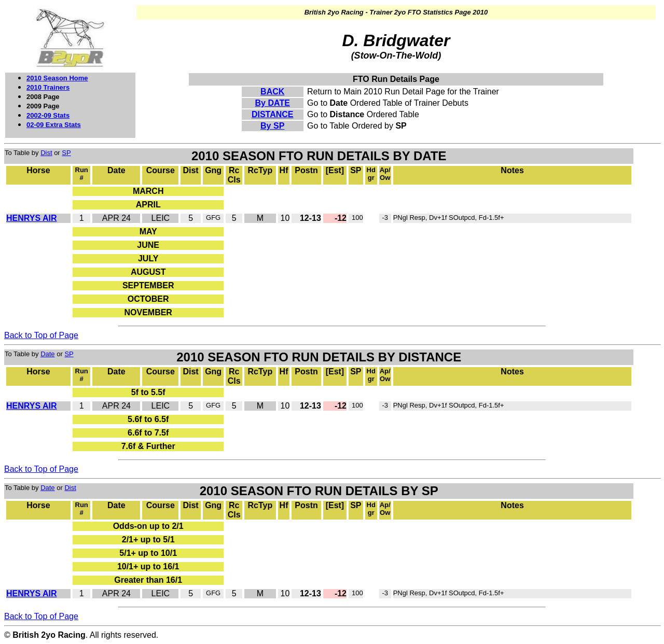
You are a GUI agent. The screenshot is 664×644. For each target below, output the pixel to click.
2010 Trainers (48, 87)
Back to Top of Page (41, 335)
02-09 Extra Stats (54, 125)
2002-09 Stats (48, 115)
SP (66, 153)
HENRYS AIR (32, 218)
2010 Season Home (57, 78)
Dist (46, 153)
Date (47, 354)
